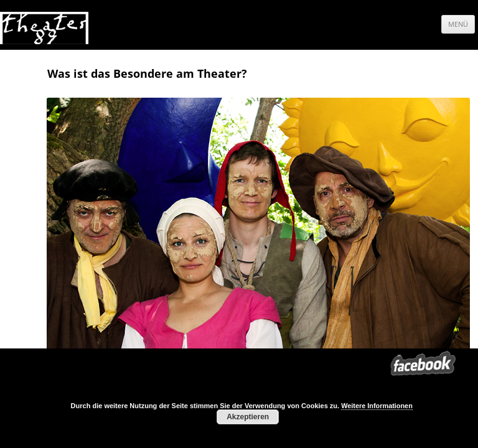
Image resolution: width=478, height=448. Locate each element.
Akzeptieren (248, 417)
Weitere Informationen (377, 406)
